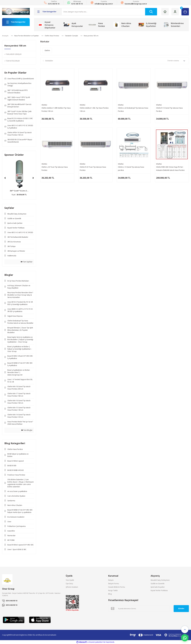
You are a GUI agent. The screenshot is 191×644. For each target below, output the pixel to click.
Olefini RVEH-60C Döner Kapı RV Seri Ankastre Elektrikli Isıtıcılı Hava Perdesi (170, 169)
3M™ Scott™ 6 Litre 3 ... (19, 191)
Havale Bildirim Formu (117, 587)
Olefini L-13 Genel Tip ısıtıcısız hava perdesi (131, 169)
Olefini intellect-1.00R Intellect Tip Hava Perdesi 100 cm (56, 110)
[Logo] (16, 11)
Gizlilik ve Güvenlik (158, 584)
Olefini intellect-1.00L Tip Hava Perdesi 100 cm (94, 110)
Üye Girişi (69, 584)
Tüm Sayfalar (27, 262)
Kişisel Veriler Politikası (159, 590)
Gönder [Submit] (181, 609)
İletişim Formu (114, 584)
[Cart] (185, 12)
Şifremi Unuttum (72, 587)
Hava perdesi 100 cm (91, 36)
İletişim (111, 580)
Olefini (44, 105)
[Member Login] (175, 12)
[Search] (109, 12)
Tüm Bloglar (27, 430)
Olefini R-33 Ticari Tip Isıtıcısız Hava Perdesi (93, 169)
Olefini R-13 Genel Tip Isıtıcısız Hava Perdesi (169, 110)
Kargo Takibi (113, 590)
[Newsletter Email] (139, 609)
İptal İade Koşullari (158, 587)
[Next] (33, 178)
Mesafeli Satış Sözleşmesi (160, 580)
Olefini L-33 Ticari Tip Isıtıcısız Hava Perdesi (55, 169)
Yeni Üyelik (70, 580)
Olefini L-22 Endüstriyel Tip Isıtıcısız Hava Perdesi (133, 110)
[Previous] (5, 178)
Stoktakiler (49, 61)
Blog (110, 594)
